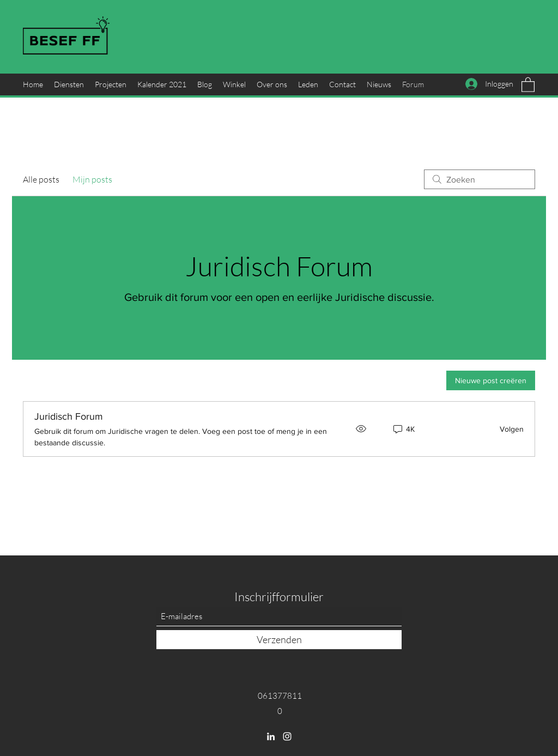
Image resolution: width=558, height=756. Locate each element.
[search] (480, 179)
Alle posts (41, 179)
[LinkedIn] (271, 736)
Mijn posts (92, 179)
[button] (528, 84)
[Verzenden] (279, 640)
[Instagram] (287, 736)
